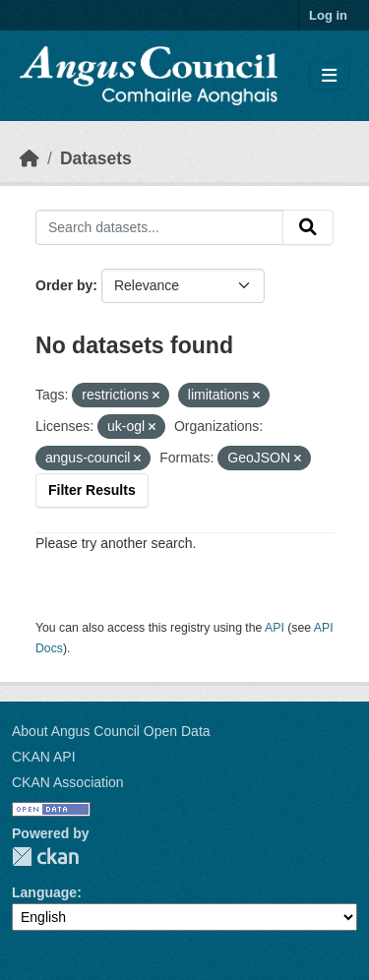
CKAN (45, 857)
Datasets (96, 158)
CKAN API (44, 757)
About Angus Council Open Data (111, 731)
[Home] (30, 158)
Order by (64, 285)
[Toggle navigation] (329, 76)
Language (44, 892)
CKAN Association (68, 782)
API (275, 628)
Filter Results (92, 490)
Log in (328, 15)
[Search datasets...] (159, 227)
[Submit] (308, 227)
